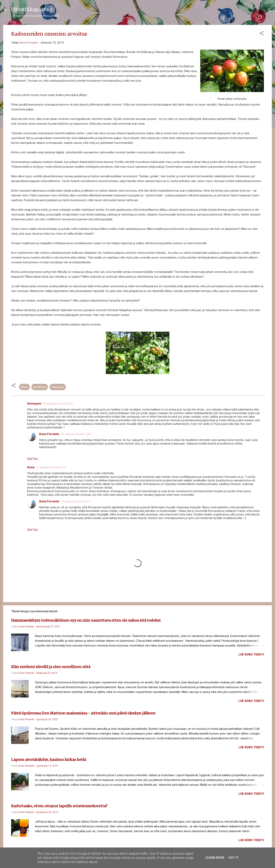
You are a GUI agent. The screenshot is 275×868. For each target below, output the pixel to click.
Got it (233, 858)
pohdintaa (40, 387)
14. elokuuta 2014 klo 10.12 (76, 501)
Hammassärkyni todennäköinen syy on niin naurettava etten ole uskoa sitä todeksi (86, 620)
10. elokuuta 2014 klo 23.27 (58, 404)
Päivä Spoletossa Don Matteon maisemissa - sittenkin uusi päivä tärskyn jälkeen (83, 713)
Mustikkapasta (31, 9)
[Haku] (269, 11)
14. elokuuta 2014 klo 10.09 (76, 434)
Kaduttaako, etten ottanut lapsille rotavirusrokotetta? (59, 806)
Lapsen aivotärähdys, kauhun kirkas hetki (49, 760)
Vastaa (32, 459)
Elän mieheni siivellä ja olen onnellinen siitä (51, 667)
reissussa (58, 387)
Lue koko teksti (251, 654)
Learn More (215, 858)
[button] (261, 34)
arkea (24, 387)
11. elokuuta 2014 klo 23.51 (51, 467)
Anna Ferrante (49, 434)
